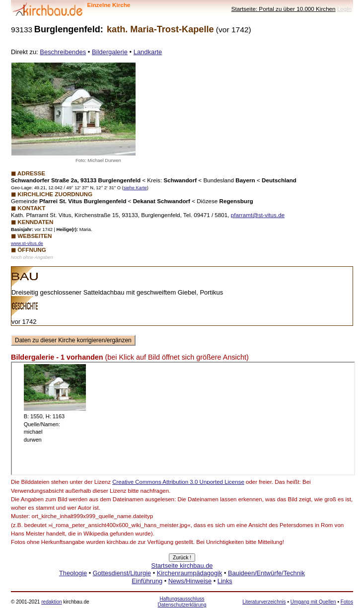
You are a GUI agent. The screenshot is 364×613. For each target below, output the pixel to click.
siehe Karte (135, 188)
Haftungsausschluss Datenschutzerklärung (182, 602)
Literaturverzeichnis (264, 602)
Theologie (73, 573)
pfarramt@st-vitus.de (258, 215)
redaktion (51, 602)
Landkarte (148, 52)
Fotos (347, 602)
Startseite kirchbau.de (182, 566)
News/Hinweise (190, 581)
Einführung (147, 581)
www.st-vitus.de (27, 243)
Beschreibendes (63, 52)
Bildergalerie (110, 52)
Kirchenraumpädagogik (190, 573)
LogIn (344, 9)
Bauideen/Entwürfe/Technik (266, 573)
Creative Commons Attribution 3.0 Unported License (178, 482)
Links (225, 581)
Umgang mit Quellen (313, 602)
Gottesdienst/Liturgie (122, 573)
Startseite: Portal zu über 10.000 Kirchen (284, 9)
